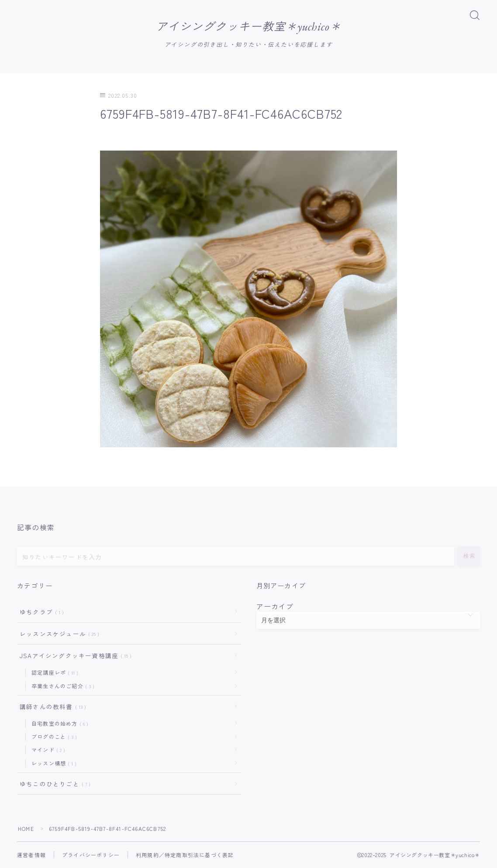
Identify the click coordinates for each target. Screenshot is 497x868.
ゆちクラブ (40, 612)
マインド (47, 750)
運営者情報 (31, 855)
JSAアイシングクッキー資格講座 (74, 656)
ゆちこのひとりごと (53, 784)
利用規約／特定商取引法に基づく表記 (185, 855)
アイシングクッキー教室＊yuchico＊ (248, 27)
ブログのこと (52, 737)
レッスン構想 (52, 763)
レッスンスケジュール (58, 634)
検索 (469, 556)
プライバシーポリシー (91, 855)
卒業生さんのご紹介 (61, 686)
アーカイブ (275, 607)
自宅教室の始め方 (58, 724)
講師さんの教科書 (51, 707)
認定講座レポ (53, 673)
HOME (26, 829)
